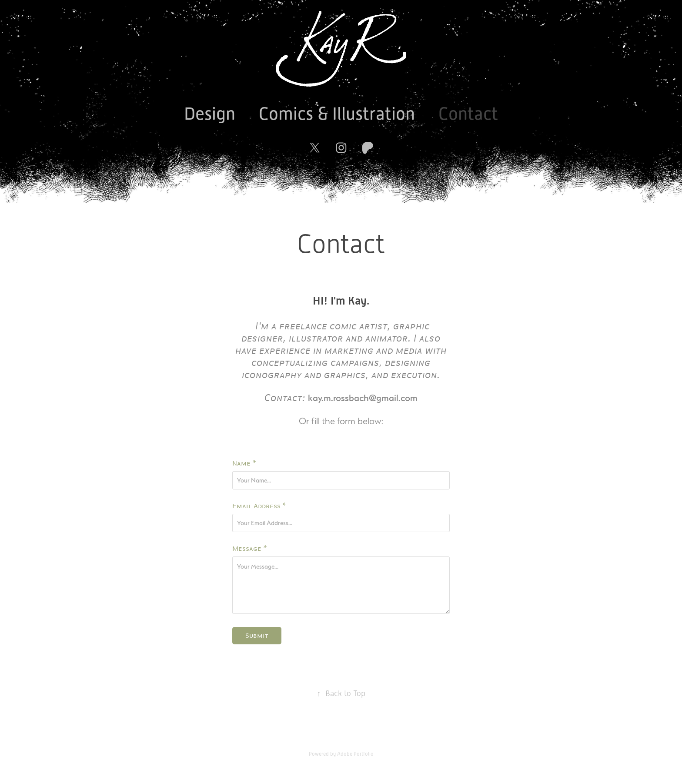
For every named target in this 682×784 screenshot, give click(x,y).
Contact (468, 114)
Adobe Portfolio (355, 754)
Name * (244, 463)
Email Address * (259, 506)
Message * (250, 549)
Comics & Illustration (337, 114)
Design (210, 114)
